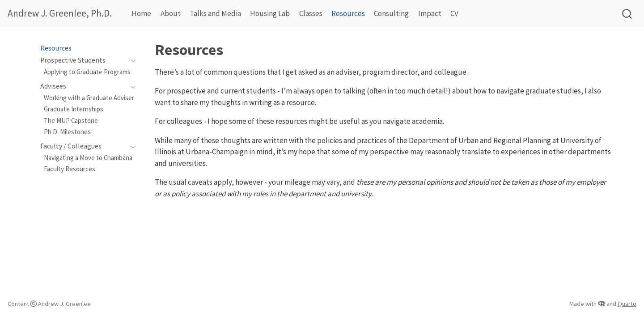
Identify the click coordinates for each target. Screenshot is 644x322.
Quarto (627, 304)
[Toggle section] (131, 60)
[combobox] (627, 14)
